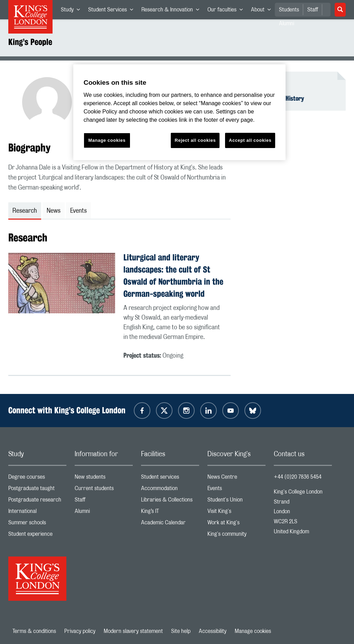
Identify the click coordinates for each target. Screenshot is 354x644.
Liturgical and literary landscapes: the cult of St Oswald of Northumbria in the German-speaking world (173, 275)
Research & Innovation (172, 11)
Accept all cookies (250, 140)
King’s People (30, 42)
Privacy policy (80, 631)
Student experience (37, 536)
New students (104, 479)
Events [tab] (78, 211)
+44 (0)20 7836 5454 (298, 477)
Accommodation (170, 490)
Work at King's (236, 524)
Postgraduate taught (37, 490)
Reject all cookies (195, 140)
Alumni (104, 513)
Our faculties (227, 11)
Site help (181, 631)
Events (236, 490)
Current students (104, 490)
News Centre (236, 479)
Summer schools (37, 524)
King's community (236, 536)
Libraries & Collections (170, 501)
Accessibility (213, 631)
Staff (313, 10)
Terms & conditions (34, 631)
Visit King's (236, 513)
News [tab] (54, 211)
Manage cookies (253, 631)
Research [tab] (25, 211)
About (263, 11)
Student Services (113, 11)
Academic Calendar (170, 524)
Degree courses (37, 479)
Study (72, 11)
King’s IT (170, 513)
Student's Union (236, 501)
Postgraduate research (37, 501)
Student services (170, 479)
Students (289, 10)
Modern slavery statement (133, 631)
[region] (179, 112)
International (37, 513)
